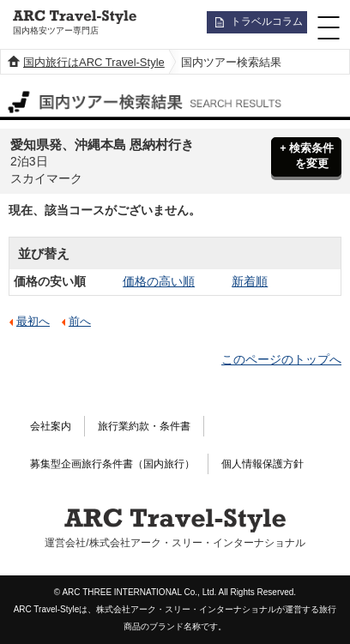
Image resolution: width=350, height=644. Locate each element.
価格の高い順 (159, 281)
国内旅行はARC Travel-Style (94, 62)
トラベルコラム (267, 21)
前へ (80, 322)
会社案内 (51, 426)
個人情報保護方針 (262, 464)
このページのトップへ (281, 359)
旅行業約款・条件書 (144, 426)
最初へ (33, 322)
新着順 (250, 281)
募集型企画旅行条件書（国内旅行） (112, 464)
